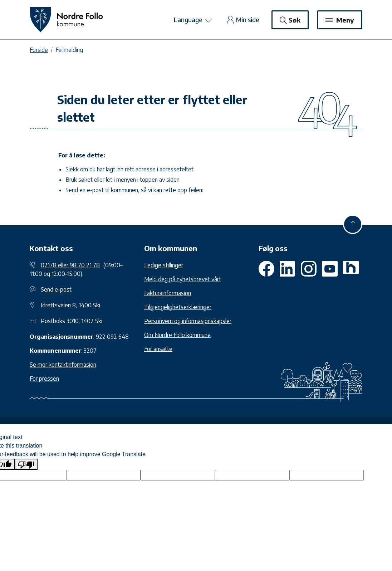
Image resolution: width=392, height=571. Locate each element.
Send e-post (56, 289)
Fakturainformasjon (168, 293)
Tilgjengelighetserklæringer (178, 307)
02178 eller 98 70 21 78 (70, 265)
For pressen (44, 379)
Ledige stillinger (164, 265)
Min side (243, 19)
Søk (290, 20)
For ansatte (158, 349)
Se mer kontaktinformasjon (63, 365)
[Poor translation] (26, 464)
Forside (39, 50)
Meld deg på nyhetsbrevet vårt (183, 279)
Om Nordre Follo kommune (177, 335)
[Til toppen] (353, 224)
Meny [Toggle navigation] (340, 20)
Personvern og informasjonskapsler (188, 321)
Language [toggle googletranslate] (193, 20)
